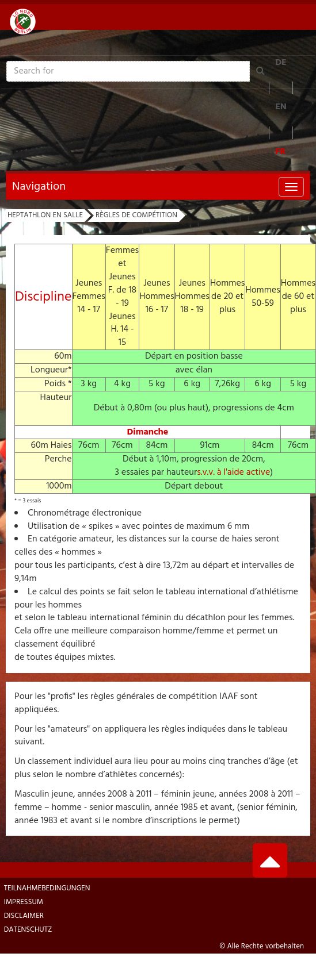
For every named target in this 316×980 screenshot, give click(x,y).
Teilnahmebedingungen (47, 888)
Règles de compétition (136, 215)
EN (281, 107)
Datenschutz (28, 930)
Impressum (24, 902)
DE (281, 63)
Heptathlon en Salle (45, 215)
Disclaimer (24, 916)
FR (280, 152)
